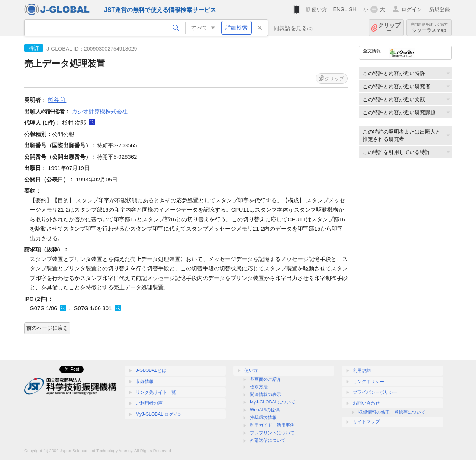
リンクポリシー (369, 382)
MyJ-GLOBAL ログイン (159, 414)
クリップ (389, 28)
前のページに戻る (47, 328)
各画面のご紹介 (266, 379)
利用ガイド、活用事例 (272, 425)
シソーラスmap (429, 28)
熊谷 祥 (57, 100)
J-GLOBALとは (151, 370)
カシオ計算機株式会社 (100, 111)
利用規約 (362, 370)
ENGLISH (345, 9)
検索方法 (259, 387)
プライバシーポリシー (375, 392)
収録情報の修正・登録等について (392, 412)
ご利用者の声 (149, 403)
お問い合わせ (366, 403)
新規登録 (440, 9)
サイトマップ (366, 422)
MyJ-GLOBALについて (273, 402)
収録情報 (145, 382)
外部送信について (268, 440)
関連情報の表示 (266, 395)
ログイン (412, 9)
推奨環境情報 (263, 418)
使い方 (319, 9)
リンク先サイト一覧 (156, 392)
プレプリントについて (272, 433)
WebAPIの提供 (265, 410)
